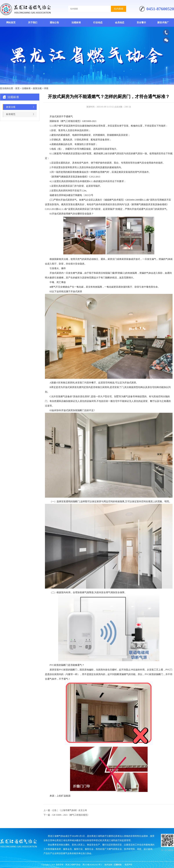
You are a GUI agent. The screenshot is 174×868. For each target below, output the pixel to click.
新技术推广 (163, 22)
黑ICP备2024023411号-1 (92, 865)
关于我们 (33, 22)
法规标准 (76, 22)
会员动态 (120, 22)
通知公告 (54, 22)
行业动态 (98, 22)
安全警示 (141, 22)
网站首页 (11, 22)
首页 (17, 88)
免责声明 (128, 865)
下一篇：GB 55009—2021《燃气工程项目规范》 (66, 815)
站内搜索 (119, 9)
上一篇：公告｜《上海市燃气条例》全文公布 (65, 810)
